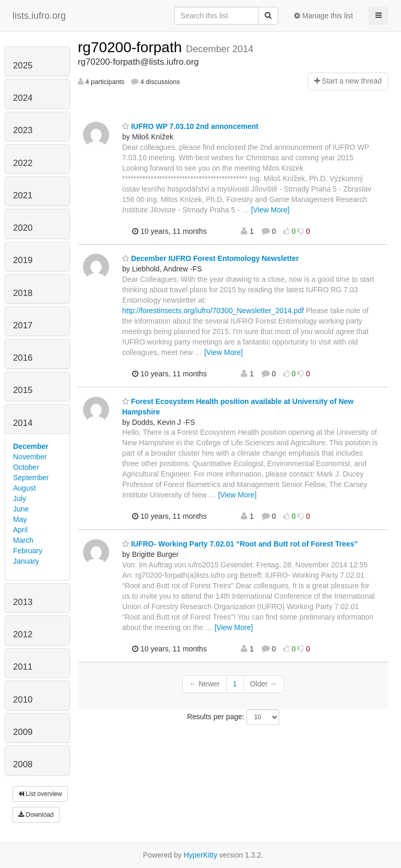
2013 (23, 602)
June (21, 509)
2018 (23, 293)
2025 (23, 66)
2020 (23, 228)
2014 (23, 423)
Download (36, 815)
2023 (23, 130)
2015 (23, 390)
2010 (23, 700)
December (31, 446)
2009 (23, 732)
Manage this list (323, 16)
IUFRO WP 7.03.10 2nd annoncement (190, 126)
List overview (40, 794)
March (23, 540)
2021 (23, 195)
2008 (23, 764)
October (26, 467)
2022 (23, 163)
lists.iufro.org (39, 16)
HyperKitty (201, 855)
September (31, 478)
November (30, 457)
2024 (23, 98)
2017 (23, 325)
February (28, 551)
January (26, 561)
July (20, 498)
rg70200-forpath (132, 47)
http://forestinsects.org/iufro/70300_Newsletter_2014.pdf (213, 311)
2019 (23, 260)
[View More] (270, 210)
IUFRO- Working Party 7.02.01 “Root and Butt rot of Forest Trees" (240, 544)
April (20, 530)
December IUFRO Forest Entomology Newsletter (210, 258)
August (25, 488)
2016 (23, 358)
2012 (23, 634)
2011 (23, 667)
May (20, 519)
